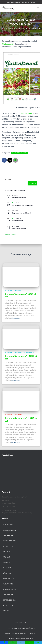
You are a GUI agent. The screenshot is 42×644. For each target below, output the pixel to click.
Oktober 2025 (9, 536)
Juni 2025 (6, 557)
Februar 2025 (9, 578)
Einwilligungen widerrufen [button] (16, 634)
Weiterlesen (15, 318)
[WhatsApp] (13, 642)
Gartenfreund (8, 44)
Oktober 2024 (9, 595)
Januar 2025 (8, 584)
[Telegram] (38, 642)
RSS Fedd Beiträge (21, 623)
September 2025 (10, 541)
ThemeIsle (29, 639)
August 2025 (8, 546)
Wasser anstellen (18, 221)
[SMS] (29, 642)
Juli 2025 (6, 552)
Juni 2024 (6, 611)
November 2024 (9, 589)
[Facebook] (4, 642)
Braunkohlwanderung (19, 198)
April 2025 (7, 568)
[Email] (21, 642)
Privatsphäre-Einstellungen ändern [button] (21, 628)
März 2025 (7, 573)
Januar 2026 (8, 525)
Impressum (25, 2)
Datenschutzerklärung (14, 2)
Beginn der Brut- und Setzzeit (22, 213)
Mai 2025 (6, 562)
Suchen (8, 180)
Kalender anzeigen (11, 234)
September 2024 (10, 600)
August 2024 (8, 605)
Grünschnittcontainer (19, 228)
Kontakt (32, 2)
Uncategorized (29, 352)
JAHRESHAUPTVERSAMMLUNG (23, 205)
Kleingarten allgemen (20, 153)
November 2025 (9, 530)
